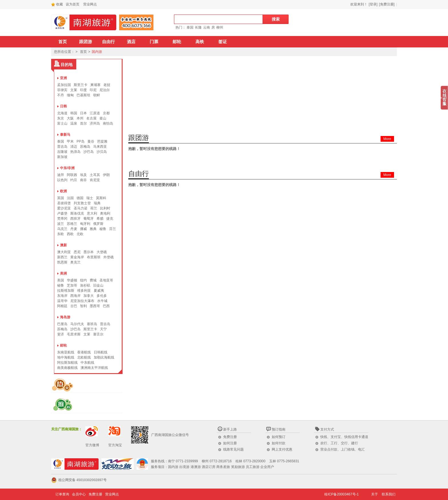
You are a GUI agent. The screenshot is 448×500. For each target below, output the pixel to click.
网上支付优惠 (282, 449)
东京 (61, 118)
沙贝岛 (102, 152)
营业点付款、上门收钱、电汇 (343, 449)
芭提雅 (102, 141)
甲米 (70, 141)
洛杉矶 (85, 285)
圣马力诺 (81, 208)
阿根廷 (62, 306)
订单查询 (62, 494)
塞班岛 (92, 324)
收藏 (57, 4)
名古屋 (91, 118)
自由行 (108, 42)
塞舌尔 (98, 334)
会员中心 (79, 494)
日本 (83, 113)
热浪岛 (75, 152)
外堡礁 (109, 257)
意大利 (92, 213)
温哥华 (62, 301)
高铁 (200, 42)
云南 (207, 27)
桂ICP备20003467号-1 (341, 494)
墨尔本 (89, 252)
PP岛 (81, 141)
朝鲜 (97, 95)
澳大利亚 (64, 252)
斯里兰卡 (81, 85)
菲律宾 (62, 90)
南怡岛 (108, 123)
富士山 (62, 123)
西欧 (70, 234)
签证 (223, 42)
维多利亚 (84, 291)
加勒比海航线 (104, 357)
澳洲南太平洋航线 (94, 368)
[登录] (373, 4)
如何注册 (230, 443)
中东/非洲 (67, 168)
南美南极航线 (67, 368)
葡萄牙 (89, 219)
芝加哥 (72, 285)
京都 (106, 113)
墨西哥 (95, 306)
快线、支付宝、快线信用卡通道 (344, 437)
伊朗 (106, 175)
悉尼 (77, 252)
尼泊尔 (105, 90)
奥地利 (105, 213)
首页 (63, 42)
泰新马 (65, 135)
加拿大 (89, 296)
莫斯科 (101, 198)
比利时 (105, 208)
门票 (154, 42)
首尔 (83, 123)
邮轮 (177, 42)
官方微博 (92, 445)
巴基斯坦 (83, 95)
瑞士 (90, 198)
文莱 (74, 90)
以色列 (62, 180)
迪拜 (61, 175)
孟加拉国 (64, 85)
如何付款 (279, 443)
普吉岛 (62, 147)
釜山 (103, 118)
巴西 (106, 306)
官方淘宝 (115, 445)
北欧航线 (84, 357)
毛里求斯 (74, 334)
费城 (93, 280)
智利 (83, 306)
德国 (80, 198)
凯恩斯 (62, 262)
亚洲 (63, 78)
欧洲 (63, 191)
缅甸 (70, 95)
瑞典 (97, 203)
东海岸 (62, 296)
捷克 (110, 219)
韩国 (74, 113)
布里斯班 (94, 257)
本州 (80, 118)
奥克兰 (75, 262)
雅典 (93, 229)
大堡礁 (102, 252)
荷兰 (94, 208)
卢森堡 (62, 213)
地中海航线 (66, 357)
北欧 (80, 234)
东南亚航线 (66, 352)
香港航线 (84, 352)
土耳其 (95, 175)
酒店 (131, 42)
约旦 (74, 180)
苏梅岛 (85, 147)
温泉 (74, 123)
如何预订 (279, 437)
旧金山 (98, 285)
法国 (70, 198)
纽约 (83, 280)
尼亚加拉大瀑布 (82, 301)
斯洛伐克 (77, 213)
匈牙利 (85, 224)
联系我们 (389, 494)
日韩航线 (101, 352)
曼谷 (91, 141)
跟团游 (86, 42)
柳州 (220, 27)
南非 (83, 180)
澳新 (63, 245)
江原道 (95, 113)
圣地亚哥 (106, 280)
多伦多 (102, 296)
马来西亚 (100, 147)
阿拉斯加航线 (67, 363)
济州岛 (95, 123)
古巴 (74, 306)
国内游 (97, 52)
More (387, 139)
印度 (83, 90)
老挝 (107, 85)
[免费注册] (387, 4)
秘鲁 (103, 229)
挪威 (83, 229)
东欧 (61, 234)
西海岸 (75, 296)
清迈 (74, 147)
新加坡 (62, 157)
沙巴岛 (89, 152)
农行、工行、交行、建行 (339, 443)
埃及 (83, 175)
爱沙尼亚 (64, 208)
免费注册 (230, 437)
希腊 (100, 219)
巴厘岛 (62, 324)
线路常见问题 (233, 449)
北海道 (62, 113)
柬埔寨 (95, 85)
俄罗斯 (98, 224)
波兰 (61, 224)
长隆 (198, 27)
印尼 (93, 90)
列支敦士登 (82, 203)
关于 (375, 494)
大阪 (70, 118)
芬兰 (113, 229)
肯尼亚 (95, 180)
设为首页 (73, 4)
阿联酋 (72, 175)
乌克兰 (62, 229)
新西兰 (62, 257)
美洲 (63, 273)
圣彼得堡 (64, 203)
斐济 (61, 334)
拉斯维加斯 (66, 291)
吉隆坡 (62, 152)
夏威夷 (99, 291)
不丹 (61, 95)
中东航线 (87, 363)
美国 (61, 280)
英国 (61, 198)
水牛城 (102, 301)
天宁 (103, 329)
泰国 (190, 27)
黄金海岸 (77, 257)
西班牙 (75, 219)
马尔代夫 (77, 324)
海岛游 (65, 317)
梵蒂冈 (62, 219)
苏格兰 (72, 224)
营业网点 (90, 4)
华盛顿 (72, 280)
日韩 (63, 106)
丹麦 (74, 229)
